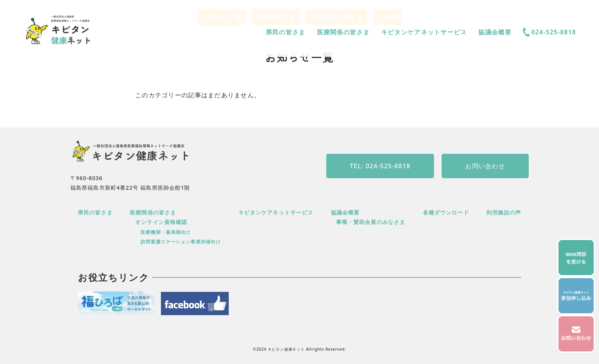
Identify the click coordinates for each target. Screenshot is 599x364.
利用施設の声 (504, 212)
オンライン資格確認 (161, 222)
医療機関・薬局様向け (166, 232)
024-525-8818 (550, 32)
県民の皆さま (286, 32)
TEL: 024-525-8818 (380, 166)
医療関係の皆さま (343, 32)
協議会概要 (495, 32)
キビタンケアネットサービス (424, 32)
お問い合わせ (485, 166)
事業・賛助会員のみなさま (371, 222)
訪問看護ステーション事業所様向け (181, 242)
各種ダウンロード (446, 212)
